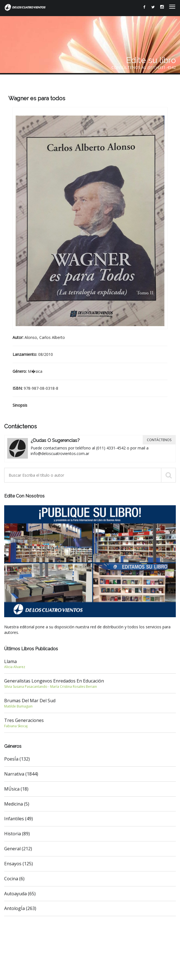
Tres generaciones (90, 723)
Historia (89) (17, 834)
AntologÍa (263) (20, 908)
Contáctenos (159, 440)
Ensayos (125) (19, 864)
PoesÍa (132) (17, 759)
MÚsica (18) (16, 789)
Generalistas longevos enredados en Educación (90, 683)
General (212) (18, 849)
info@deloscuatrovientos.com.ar (60, 453)
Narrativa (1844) (21, 774)
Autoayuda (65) (20, 894)
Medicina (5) (17, 804)
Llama (90, 664)
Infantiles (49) (19, 819)
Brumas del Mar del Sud (90, 703)
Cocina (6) (14, 879)
